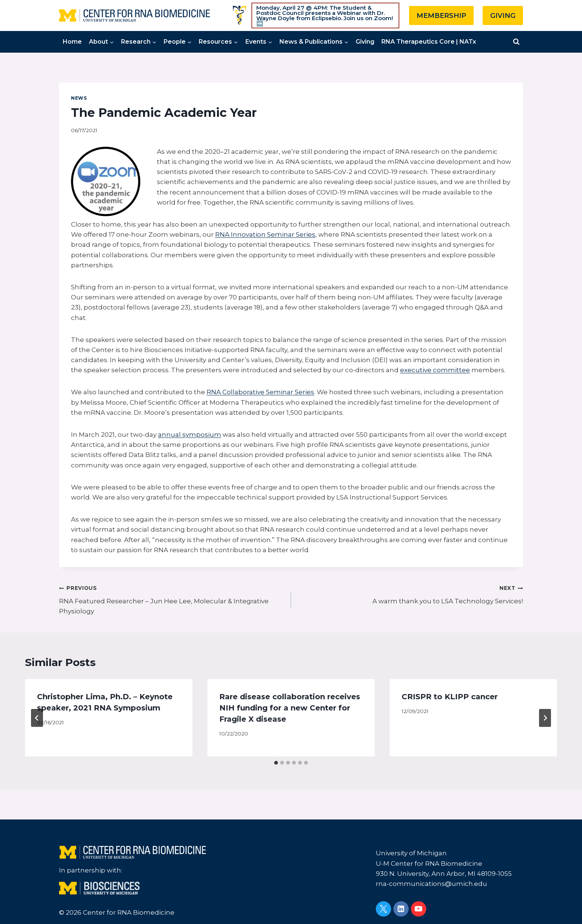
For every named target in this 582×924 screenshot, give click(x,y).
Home (72, 42)
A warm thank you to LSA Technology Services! (410, 594)
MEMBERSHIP (441, 16)
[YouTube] (419, 909)
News (79, 98)
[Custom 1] (239, 15)
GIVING (503, 16)
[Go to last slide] (37, 718)
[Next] (545, 718)
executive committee (435, 370)
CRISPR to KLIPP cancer (450, 697)
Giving (365, 42)
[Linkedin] (401, 909)
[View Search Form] (516, 42)
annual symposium (190, 435)
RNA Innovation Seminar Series (265, 234)
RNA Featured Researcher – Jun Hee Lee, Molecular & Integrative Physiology (172, 599)
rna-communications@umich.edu (431, 884)
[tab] (276, 763)
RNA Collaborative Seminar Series (260, 392)
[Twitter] (383, 909)
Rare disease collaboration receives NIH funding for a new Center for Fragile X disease (290, 708)
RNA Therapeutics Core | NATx (429, 42)
